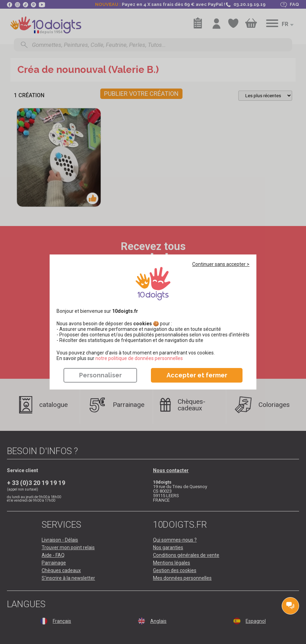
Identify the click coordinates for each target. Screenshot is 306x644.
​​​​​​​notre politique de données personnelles (139, 358)
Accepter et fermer (197, 375)
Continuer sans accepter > (221, 264)
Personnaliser (100, 375)
